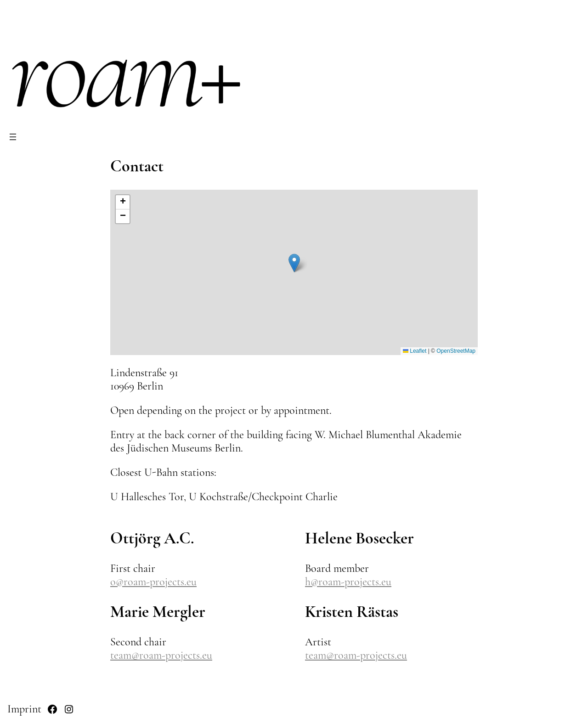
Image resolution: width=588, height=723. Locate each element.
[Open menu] (13, 137)
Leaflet (415, 351)
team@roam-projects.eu (161, 655)
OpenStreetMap (456, 351)
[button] (294, 263)
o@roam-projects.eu (153, 582)
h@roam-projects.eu (348, 582)
